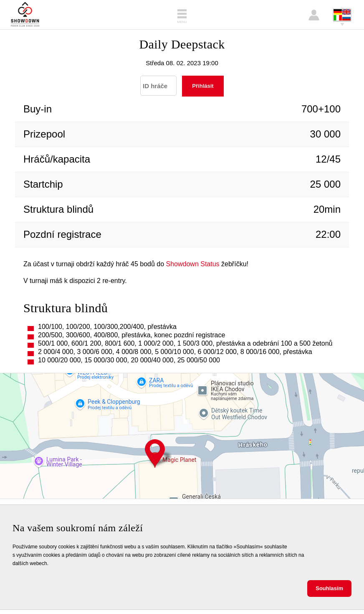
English (346, 12)
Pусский (346, 18)
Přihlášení (314, 15)
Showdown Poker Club (25, 15)
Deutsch (338, 12)
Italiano (338, 18)
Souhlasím (329, 588)
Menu (182, 22)
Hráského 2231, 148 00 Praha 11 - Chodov (155, 453)
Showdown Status (193, 264)
